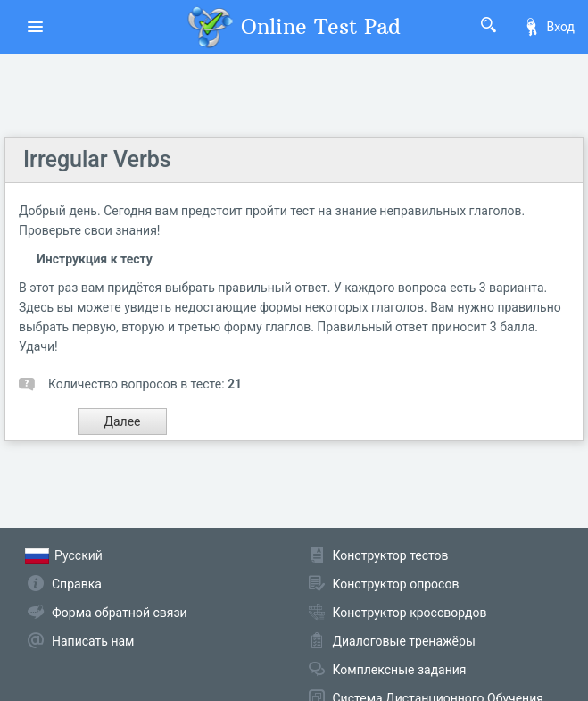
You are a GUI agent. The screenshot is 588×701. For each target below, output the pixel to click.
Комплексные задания (400, 670)
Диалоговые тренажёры (404, 641)
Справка (77, 584)
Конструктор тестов (391, 555)
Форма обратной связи (120, 613)
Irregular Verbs (97, 159)
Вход (549, 27)
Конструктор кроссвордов (410, 613)
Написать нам (93, 641)
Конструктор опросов (396, 584)
